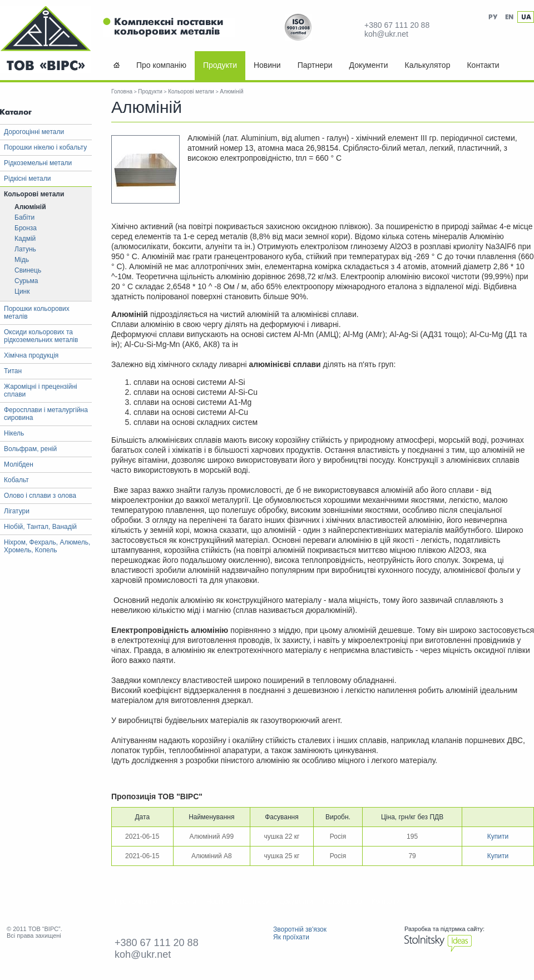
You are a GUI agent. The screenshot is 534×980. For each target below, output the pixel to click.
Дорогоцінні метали (34, 132)
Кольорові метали (34, 194)
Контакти (483, 65)
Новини (267, 65)
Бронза (26, 228)
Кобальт (16, 480)
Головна (122, 91)
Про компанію (161, 65)
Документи (369, 65)
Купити (498, 837)
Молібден (19, 464)
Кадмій (25, 239)
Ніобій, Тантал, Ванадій (40, 527)
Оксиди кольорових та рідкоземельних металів (41, 336)
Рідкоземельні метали (38, 163)
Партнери (315, 65)
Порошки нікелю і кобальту (45, 147)
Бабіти (24, 217)
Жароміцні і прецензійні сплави (41, 390)
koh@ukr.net (386, 34)
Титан (13, 371)
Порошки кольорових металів (37, 313)
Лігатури (17, 511)
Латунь (25, 249)
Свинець (28, 270)
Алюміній (30, 207)
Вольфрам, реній (30, 449)
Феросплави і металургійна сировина (46, 414)
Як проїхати (291, 937)
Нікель (14, 433)
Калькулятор (427, 65)
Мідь (22, 260)
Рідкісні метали (27, 179)
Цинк (22, 291)
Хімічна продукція (31, 355)
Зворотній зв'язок (300, 929)
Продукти (220, 65)
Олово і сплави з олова (40, 496)
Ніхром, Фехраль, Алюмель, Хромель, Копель (47, 546)
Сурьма (26, 281)
